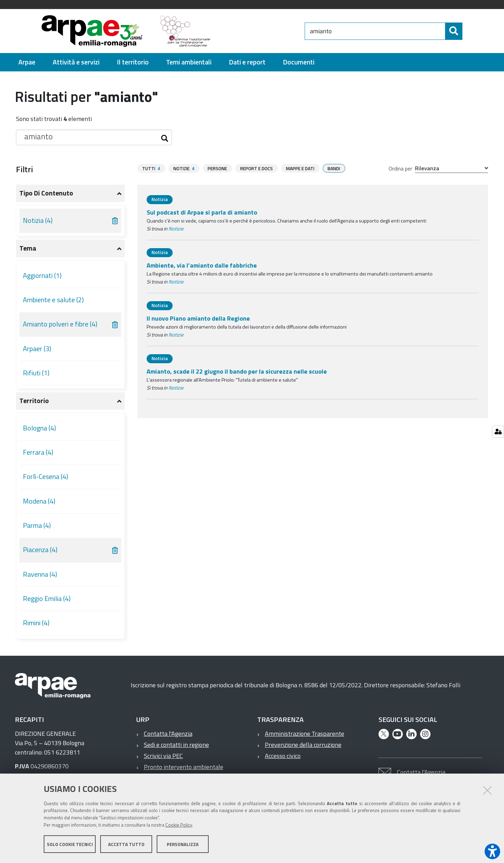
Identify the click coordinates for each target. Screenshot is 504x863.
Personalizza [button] (183, 845)
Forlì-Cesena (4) (46, 477)
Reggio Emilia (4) (47, 599)
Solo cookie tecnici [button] (70, 845)
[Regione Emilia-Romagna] (261, 31)
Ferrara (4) (38, 452)
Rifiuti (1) (36, 373)
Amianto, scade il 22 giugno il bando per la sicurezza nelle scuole (237, 371)
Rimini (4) (36, 623)
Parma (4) (37, 525)
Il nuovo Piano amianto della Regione (198, 318)
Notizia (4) (38, 220)
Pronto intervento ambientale (184, 767)
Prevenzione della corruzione (303, 745)
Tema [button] (28, 248)
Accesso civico (283, 756)
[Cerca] (468, 31)
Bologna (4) (40, 428)
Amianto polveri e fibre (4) (60, 324)
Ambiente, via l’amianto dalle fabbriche (202, 265)
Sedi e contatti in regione (176, 745)
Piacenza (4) (40, 550)
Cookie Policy (179, 826)
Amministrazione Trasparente (305, 734)
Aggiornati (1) (42, 276)
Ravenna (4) (40, 574)
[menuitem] (27, 62)
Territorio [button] (34, 401)
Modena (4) (39, 501)
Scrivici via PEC (163, 756)
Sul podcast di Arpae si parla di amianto (202, 212)
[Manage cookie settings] (498, 432)
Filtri (24, 169)
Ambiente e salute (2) (53, 300)
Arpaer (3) (37, 349)
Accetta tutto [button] (126, 845)
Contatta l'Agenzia (168, 734)
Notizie (176, 229)
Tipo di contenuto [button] (46, 193)
